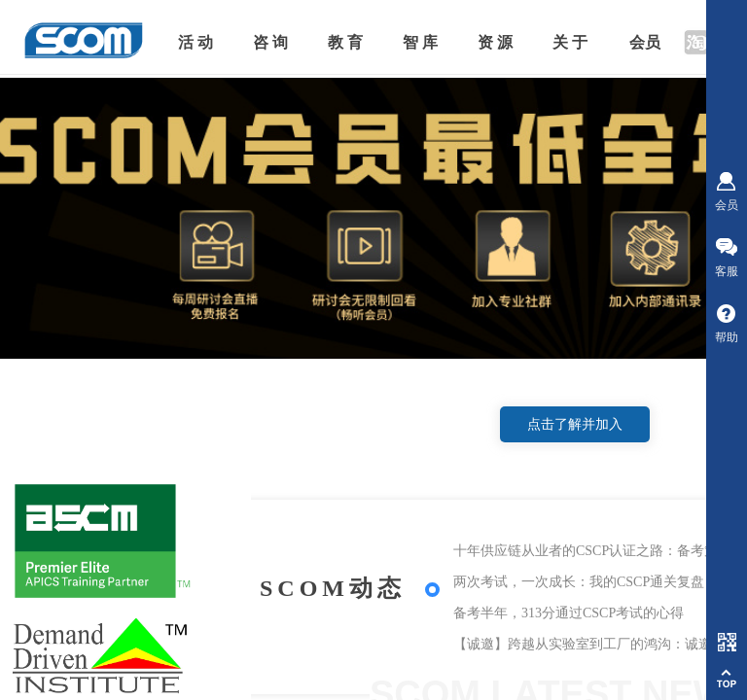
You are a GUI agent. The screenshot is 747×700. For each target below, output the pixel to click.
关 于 (570, 42)
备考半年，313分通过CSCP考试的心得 (569, 613)
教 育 (345, 42)
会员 (645, 42)
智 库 (420, 42)
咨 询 (270, 42)
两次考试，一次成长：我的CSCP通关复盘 (579, 582)
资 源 (495, 42)
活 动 (196, 42)
